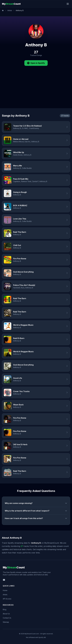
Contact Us (7, 618)
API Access (7, 599)
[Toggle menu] (68, 4)
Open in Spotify (36, 63)
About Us (6, 614)
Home (5, 590)
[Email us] (4, 580)
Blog (5, 609)
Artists (10, 10)
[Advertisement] (36, 91)
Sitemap (6, 622)
